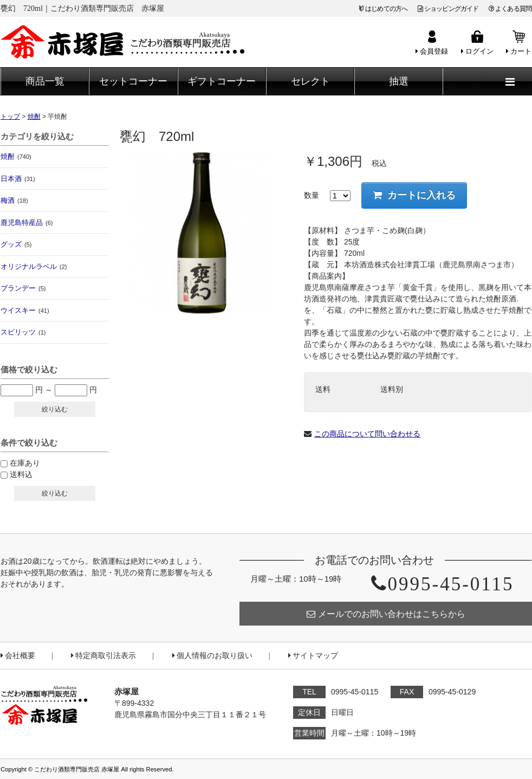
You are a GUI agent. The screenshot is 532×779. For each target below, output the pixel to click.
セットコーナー (133, 81)
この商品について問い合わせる (367, 434)
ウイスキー (25, 310)
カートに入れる (414, 195)
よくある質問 (510, 9)
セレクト (310, 81)
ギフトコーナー (222, 81)
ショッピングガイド (448, 9)
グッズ (16, 244)
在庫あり (25, 463)
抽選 (399, 81)
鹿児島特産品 (27, 223)
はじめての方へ (386, 9)
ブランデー (23, 288)
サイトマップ (313, 656)
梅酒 (14, 200)
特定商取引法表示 (103, 656)
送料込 (21, 474)
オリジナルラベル (34, 266)
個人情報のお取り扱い (212, 656)
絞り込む (55, 409)
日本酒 (18, 179)
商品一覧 (45, 81)
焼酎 (16, 156)
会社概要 (18, 656)
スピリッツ (23, 332)
